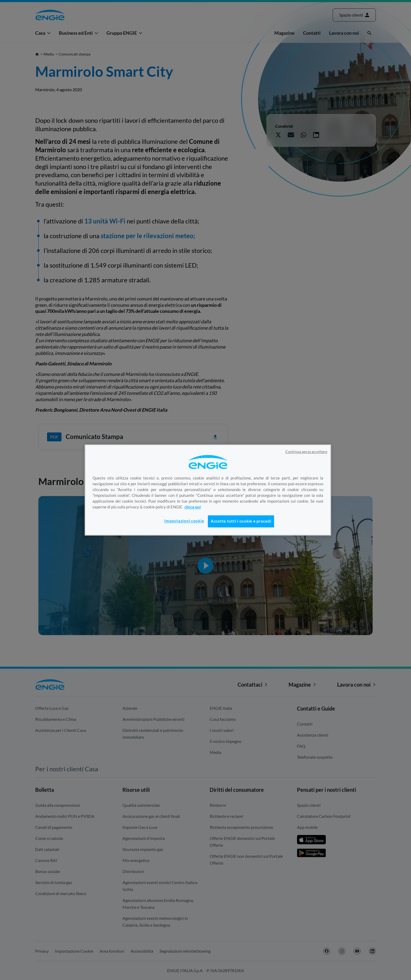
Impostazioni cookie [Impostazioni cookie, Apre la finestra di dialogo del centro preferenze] (184, 521)
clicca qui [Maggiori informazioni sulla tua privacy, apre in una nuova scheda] (193, 507)
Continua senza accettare (306, 452)
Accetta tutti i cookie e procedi (241, 521)
